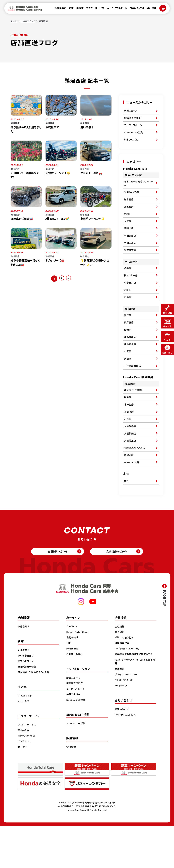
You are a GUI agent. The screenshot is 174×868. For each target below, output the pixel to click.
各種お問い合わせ (55, 592)
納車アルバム (132, 144)
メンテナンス (25, 783)
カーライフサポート (115, 9)
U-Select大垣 (132, 500)
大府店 (128, 232)
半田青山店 (131, 248)
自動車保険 (73, 679)
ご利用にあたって (124, 722)
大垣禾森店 (131, 459)
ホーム (14, 21)
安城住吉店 (131, 264)
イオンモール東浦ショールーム (139, 189)
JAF (69, 685)
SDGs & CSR (135, 9)
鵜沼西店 (129, 492)
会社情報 (150, 9)
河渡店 (128, 451)
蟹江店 (128, 335)
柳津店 (128, 426)
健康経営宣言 (123, 685)
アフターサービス (93, 9)
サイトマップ (122, 727)
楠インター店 (131, 292)
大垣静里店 (131, 476)
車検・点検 (24, 772)
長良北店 (129, 443)
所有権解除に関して (126, 756)
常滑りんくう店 (132, 199)
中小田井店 (131, 300)
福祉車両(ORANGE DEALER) (35, 714)
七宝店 (128, 377)
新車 (69, 9)
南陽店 (128, 316)
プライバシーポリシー (127, 716)
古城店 (128, 308)
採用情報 (72, 789)
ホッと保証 (24, 743)
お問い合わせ (122, 751)
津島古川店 (131, 368)
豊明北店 (129, 240)
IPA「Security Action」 (128, 690)
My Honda (73, 690)
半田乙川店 (131, 256)
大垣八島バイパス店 (135, 484)
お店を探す (58, 9)
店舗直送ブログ (29, 21)
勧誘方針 (120, 711)
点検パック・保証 (27, 777)
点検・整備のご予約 (119, 592)
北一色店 (129, 435)
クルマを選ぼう (26, 697)
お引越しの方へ (75, 696)
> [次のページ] (69, 279)
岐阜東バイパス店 (134, 418)
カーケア (23, 789)
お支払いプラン (26, 703)
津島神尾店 (131, 360)
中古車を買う (25, 737)
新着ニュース (131, 111)
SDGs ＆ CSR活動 (76, 741)
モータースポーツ (134, 127)
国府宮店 (129, 344)
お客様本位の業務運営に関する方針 (135, 696)
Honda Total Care (78, 674)
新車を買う (24, 692)
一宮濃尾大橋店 (133, 393)
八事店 (128, 284)
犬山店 (128, 385)
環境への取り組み (125, 679)
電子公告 (120, 674)
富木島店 (129, 215)
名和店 (128, 223)
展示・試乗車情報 (28, 708)
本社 (127, 520)
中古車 (78, 9)
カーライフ (72, 668)
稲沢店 (128, 352)
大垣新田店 (131, 467)
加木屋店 (129, 207)
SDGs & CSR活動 (134, 136)
